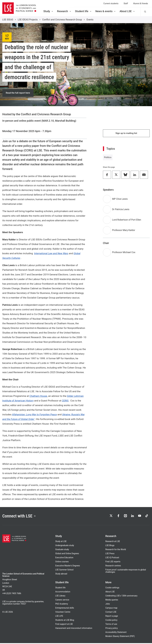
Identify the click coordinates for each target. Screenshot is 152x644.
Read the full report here (18, 93)
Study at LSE (61, 542)
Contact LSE (111, 613)
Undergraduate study (65, 546)
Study (48, 11)
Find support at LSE (64, 625)
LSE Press (110, 554)
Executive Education (64, 558)
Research (64, 11)
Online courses (62, 562)
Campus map (111, 609)
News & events (106, 11)
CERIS (65, 401)
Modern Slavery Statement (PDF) (120, 637)
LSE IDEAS (8, 20)
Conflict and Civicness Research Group (62, 20)
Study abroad (61, 575)
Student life (83, 11)
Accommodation (63, 593)
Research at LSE (113, 542)
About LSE (127, 11)
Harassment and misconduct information (74, 629)
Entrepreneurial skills (65, 609)
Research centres (113, 566)
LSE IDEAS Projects (28, 20)
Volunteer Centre (63, 613)
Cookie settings (112, 588)
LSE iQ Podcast (112, 558)
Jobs (108, 605)
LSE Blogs (110, 546)
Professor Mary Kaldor (124, 231)
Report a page (112, 617)
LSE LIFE (59, 617)
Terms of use (111, 625)
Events (90, 20)
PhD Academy (62, 605)
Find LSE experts (113, 562)
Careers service (62, 601)
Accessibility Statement (116, 633)
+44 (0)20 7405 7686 (12, 594)
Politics (108, 158)
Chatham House (38, 396)
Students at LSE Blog (65, 621)
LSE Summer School (64, 571)
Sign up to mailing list (126, 134)
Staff (126, 3)
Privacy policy (112, 629)
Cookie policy (111, 621)
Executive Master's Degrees (68, 566)
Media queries (112, 601)
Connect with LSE (20, 517)
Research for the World (116, 550)
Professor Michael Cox (124, 253)
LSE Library (60, 597)
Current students (111, 3)
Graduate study (62, 550)
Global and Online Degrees (67, 554)
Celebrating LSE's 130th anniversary (121, 597)
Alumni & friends (141, 3)
